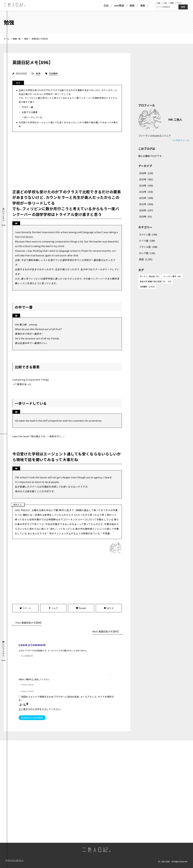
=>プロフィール (181, 140)
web (164, 3)
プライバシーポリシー (15, 860)
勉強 (171, 3)
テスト (178, 3)
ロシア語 (147, 253)
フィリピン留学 (172, 276)
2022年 (146, 198)
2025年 (146, 179)
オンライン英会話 (150, 276)
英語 (26, 39)
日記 (158, 3)
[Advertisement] (67, 160)
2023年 (146, 192)
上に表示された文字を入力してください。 (40, 709)
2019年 (145, 216)
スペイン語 (148, 234)
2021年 (146, 204)
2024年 (146, 185)
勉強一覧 (17, 39)
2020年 (146, 210)
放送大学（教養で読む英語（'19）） (155, 281)
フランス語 (148, 247)
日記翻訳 (53, 73)
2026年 (146, 173)
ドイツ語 (147, 241)
